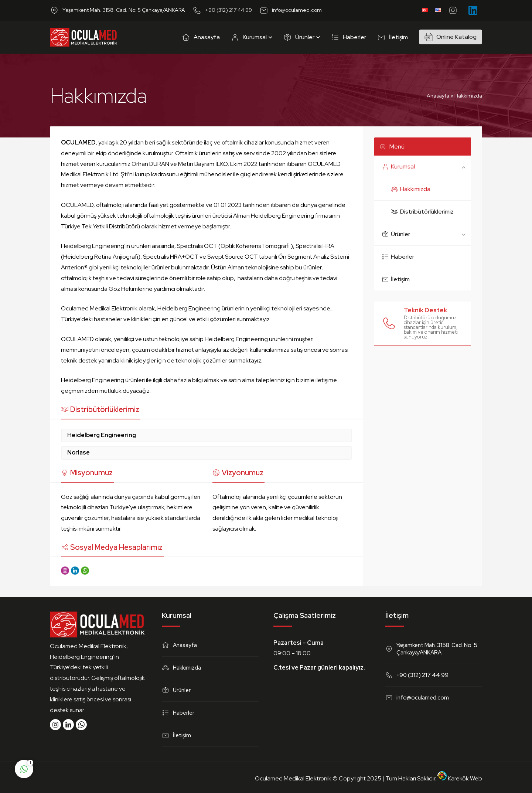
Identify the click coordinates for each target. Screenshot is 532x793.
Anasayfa (438, 96)
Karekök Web (460, 778)
